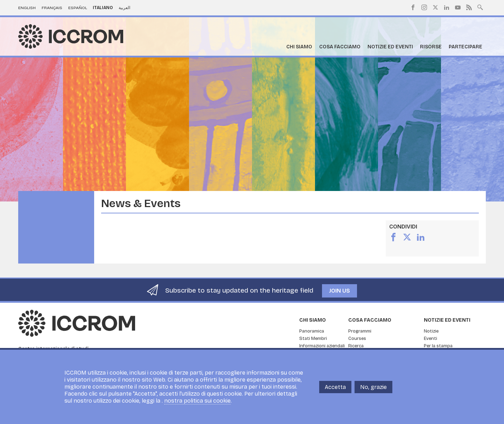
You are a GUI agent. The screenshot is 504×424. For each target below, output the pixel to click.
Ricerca (356, 346)
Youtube (458, 7)
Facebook (413, 7)
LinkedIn (447, 7)
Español (78, 8)
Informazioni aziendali (322, 346)
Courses (357, 338)
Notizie (431, 331)
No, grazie (373, 387)
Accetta (335, 387)
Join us (339, 291)
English (27, 8)
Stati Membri (313, 338)
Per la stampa (438, 346)
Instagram (424, 7)
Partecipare (465, 47)
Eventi (430, 338)
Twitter (435, 7)
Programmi (360, 331)
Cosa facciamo (340, 47)
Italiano (103, 8)
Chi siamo (299, 47)
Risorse (431, 47)
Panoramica (312, 331)
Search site (480, 7)
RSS (469, 7)
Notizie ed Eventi (390, 47)
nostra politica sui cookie (197, 401)
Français (52, 8)
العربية (124, 8)
